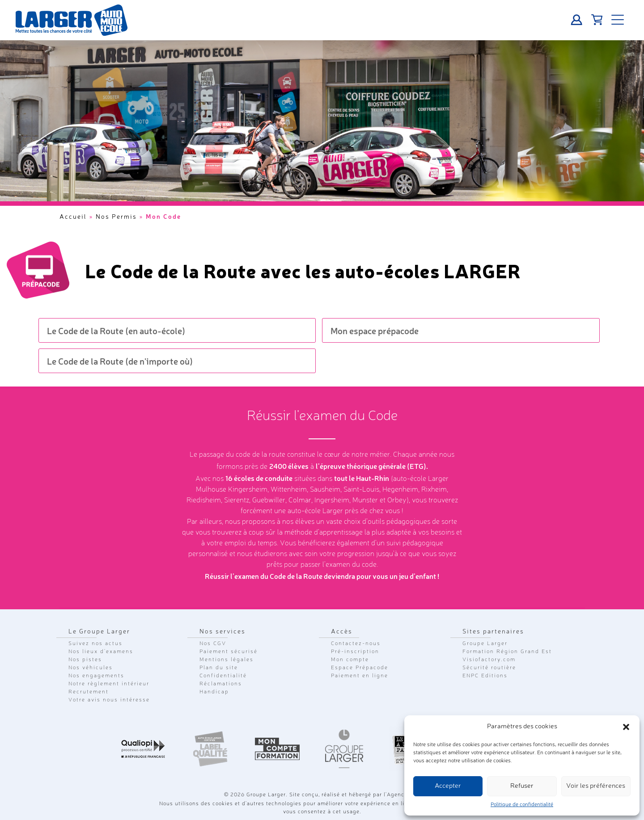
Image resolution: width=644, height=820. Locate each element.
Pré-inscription (355, 652)
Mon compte (350, 660)
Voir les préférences (596, 786)
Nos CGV (213, 644)
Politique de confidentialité (522, 805)
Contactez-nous (356, 644)
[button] (626, 727)
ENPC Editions (485, 676)
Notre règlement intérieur (109, 684)
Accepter (448, 786)
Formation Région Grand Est (507, 652)
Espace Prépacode (360, 668)
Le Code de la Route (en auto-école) (116, 330)
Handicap (214, 692)
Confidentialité (223, 676)
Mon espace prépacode (375, 330)
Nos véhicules (91, 668)
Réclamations (221, 684)
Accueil (73, 217)
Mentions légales (227, 660)
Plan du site (219, 668)
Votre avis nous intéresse (109, 700)
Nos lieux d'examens (101, 652)
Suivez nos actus (95, 644)
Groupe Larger (485, 644)
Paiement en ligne (360, 676)
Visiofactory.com (489, 660)
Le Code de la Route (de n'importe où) (120, 361)
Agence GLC (404, 795)
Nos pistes (85, 660)
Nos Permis (116, 217)
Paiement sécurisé (229, 652)
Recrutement (89, 692)
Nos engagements (96, 676)
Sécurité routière (489, 668)
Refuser (522, 786)
